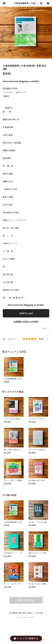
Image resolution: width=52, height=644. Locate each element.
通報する (46, 328)
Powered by (26, 617)
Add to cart (26, 313)
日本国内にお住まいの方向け (26, 322)
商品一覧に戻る (26, 600)
